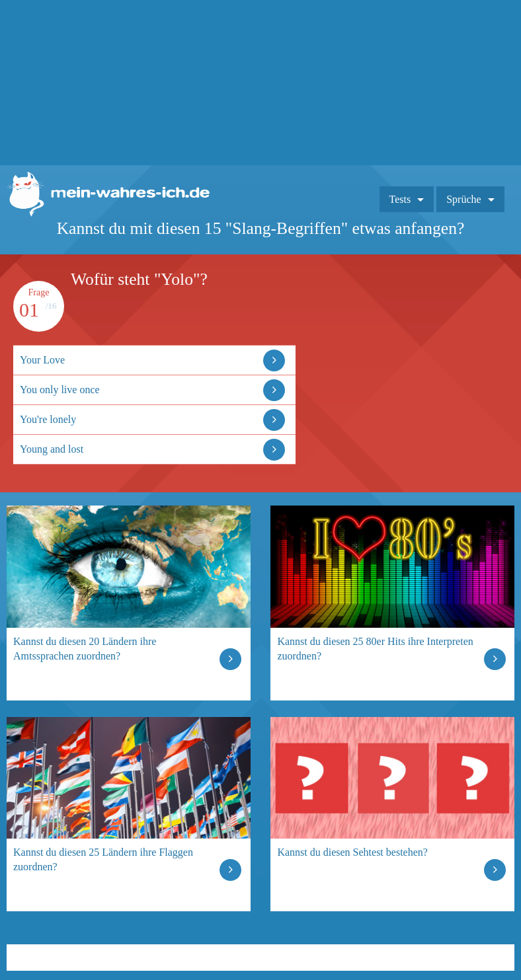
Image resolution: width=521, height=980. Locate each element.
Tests (400, 199)
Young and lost (52, 449)
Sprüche (463, 199)
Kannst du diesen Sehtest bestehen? (352, 852)
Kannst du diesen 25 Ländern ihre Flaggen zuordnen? (103, 859)
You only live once (60, 390)
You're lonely (48, 419)
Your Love (42, 360)
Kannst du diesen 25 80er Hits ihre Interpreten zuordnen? (375, 649)
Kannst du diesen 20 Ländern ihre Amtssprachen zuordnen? (85, 649)
